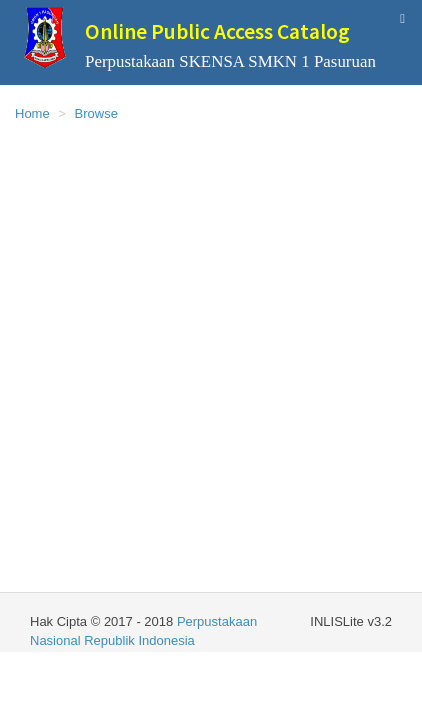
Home (32, 113)
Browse (96, 113)
